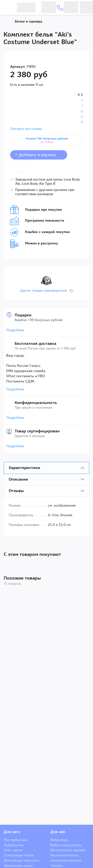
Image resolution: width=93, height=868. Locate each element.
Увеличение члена (18, 866)
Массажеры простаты (21, 860)
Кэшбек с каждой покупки (40, 232)
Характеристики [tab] (24, 468)
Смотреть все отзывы (26, 129)
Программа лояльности (37, 221)
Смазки (56, 866)
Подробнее (15, 330)
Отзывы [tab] (16, 491)
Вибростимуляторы (66, 845)
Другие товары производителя (44, 291)
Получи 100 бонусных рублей (47, 140)
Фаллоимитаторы (65, 855)
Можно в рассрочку (34, 244)
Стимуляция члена (19, 855)
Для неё (58, 832)
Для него (12, 832)
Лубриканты (14, 845)
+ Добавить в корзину (39, 155)
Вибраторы (59, 840)
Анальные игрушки (66, 860)
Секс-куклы (13, 850)
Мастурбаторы (16, 840)
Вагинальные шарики (68, 850)
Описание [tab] (18, 479)
